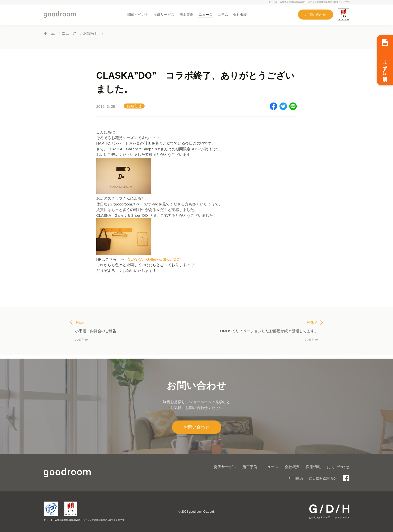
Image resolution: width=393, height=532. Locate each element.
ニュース (206, 15)
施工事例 (186, 15)
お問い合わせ (316, 15)
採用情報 (313, 467)
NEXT (78, 322)
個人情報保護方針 (323, 479)
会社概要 (240, 15)
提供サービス (164, 15)
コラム (223, 15)
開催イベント (138, 15)
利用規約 (296, 479)
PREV (315, 322)
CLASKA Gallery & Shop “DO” (154, 259)
